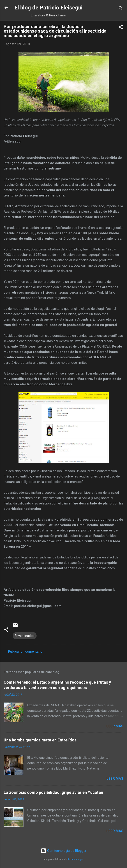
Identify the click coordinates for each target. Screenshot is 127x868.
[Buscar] (121, 9)
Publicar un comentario (25, 652)
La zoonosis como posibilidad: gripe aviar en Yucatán (53, 792)
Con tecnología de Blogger (64, 851)
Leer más (115, 726)
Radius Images (75, 859)
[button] (121, 28)
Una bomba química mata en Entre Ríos (40, 740)
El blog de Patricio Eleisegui (48, 8)
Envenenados (25, 636)
